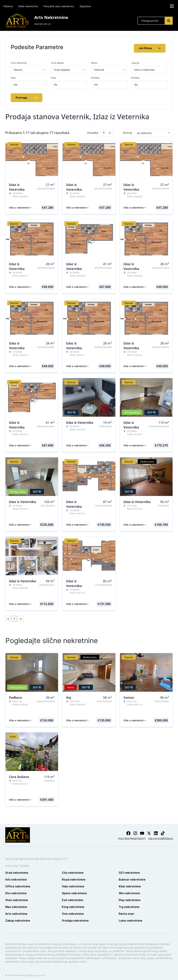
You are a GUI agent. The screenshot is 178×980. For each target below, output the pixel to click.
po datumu (144, 131)
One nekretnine (73, 911)
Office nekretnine (18, 884)
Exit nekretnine (73, 898)
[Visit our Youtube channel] (142, 831)
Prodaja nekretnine (75, 918)
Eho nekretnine (16, 891)
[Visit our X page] (149, 831)
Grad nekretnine (17, 870)
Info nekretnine (16, 877)
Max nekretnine (16, 905)
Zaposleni (85, 6)
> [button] (21, 616)
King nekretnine (73, 905)
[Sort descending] (110, 130)
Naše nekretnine (28, 6)
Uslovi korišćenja (160, 836)
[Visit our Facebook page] (128, 831)
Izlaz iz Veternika (144, 67)
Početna (8, 6)
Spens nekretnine (74, 891)
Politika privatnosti (132, 836)
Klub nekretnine (130, 884)
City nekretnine (73, 870)
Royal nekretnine (74, 877)
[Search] (169, 21)
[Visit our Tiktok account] (163, 831)
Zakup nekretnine (18, 918)
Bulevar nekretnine (132, 877)
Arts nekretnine (16, 911)
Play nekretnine (130, 898)
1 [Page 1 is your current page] (14, 616)
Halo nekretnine (73, 884)
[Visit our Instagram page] (135, 831)
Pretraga (27, 95)
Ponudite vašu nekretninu (59, 6)
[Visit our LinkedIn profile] (156, 831)
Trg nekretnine (129, 905)
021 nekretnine (129, 870)
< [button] (8, 616)
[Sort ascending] (104, 130)
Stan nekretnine (17, 898)
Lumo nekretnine (131, 918)
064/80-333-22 (43, 24)
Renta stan (126, 911)
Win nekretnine (129, 891)
